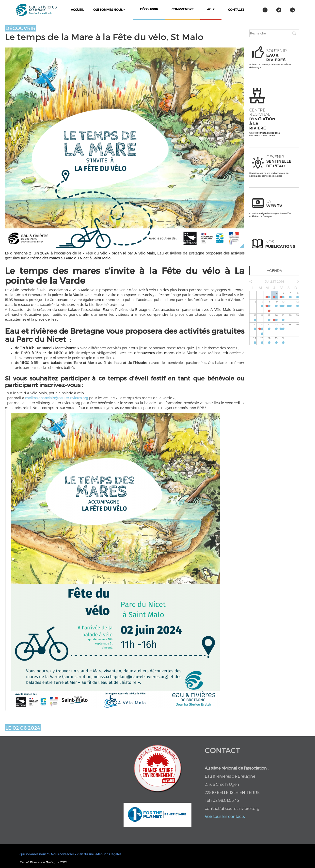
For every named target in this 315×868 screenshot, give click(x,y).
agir (211, 9)
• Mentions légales (108, 854)
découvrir (149, 9)
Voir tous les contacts (225, 816)
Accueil (77, 10)
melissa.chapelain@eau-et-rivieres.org (57, 398)
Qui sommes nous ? (109, 10)
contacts (236, 10)
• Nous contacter (62, 854)
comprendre (183, 9)
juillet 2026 (274, 282)
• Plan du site (84, 854)
